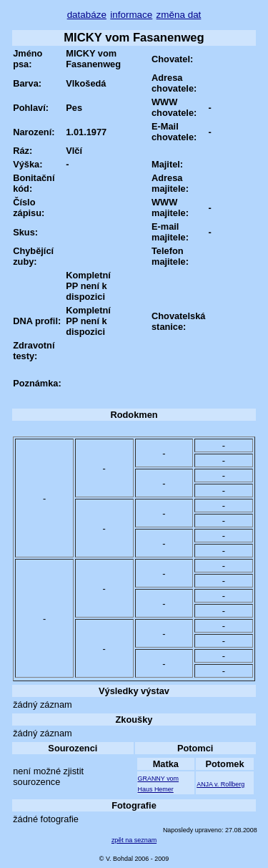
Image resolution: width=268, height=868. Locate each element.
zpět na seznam (134, 840)
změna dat (179, 15)
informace (131, 15)
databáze (87, 15)
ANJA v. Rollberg (220, 784)
